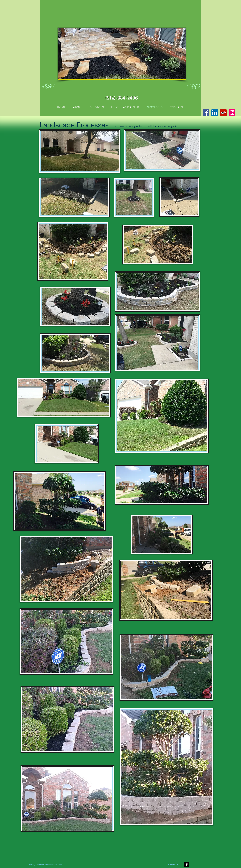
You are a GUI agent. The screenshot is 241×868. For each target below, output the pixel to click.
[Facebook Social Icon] (206, 113)
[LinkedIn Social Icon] (215, 113)
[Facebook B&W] (187, 865)
